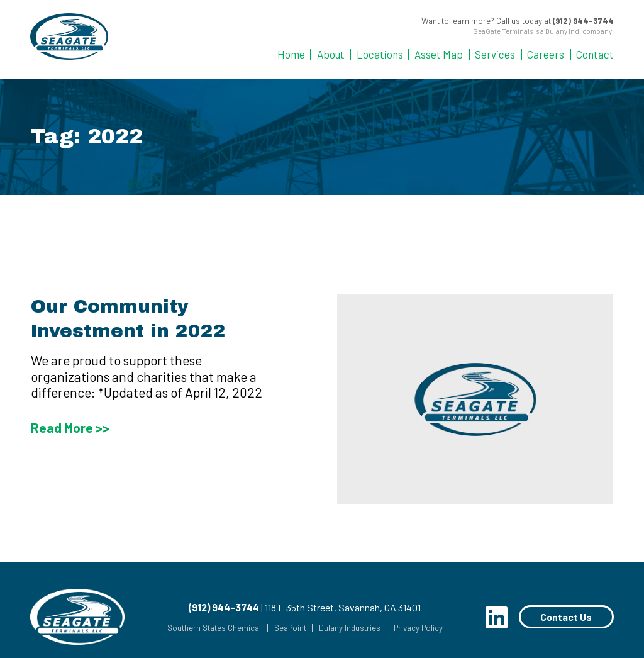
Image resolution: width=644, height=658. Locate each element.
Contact (595, 54)
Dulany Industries (349, 628)
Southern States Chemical (213, 628)
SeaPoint (289, 628)
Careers (546, 54)
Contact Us (566, 617)
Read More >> (70, 428)
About (331, 54)
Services (495, 54)
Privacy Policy (418, 628)
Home (291, 54)
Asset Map (439, 54)
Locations (380, 54)
